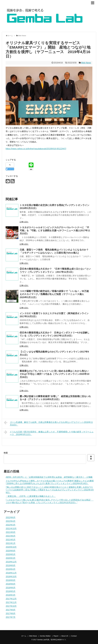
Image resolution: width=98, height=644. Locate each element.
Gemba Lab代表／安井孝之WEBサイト (52, 640)
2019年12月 (11, 562)
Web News (86, 63)
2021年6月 (11, 536)
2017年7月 (11, 617)
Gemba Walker (45, 636)
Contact (74, 636)
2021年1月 (11, 543)
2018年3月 (11, 595)
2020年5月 (11, 554)
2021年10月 (11, 529)
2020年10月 (11, 547)
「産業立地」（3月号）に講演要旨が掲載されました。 (31, 496)
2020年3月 (11, 558)
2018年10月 (11, 577)
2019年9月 (11, 565)
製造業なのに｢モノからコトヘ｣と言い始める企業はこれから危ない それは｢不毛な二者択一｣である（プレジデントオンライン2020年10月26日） (56, 374)
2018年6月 (11, 588)
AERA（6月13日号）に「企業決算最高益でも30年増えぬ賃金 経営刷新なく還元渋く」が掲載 (49, 477)
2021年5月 (11, 540)
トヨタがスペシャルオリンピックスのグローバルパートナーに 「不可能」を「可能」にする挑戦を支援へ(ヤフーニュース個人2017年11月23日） (55, 231)
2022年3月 (11, 525)
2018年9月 (11, 580)
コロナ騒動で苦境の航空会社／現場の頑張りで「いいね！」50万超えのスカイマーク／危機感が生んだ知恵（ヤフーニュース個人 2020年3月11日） (54, 294)
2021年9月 (11, 532)
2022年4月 (11, 521)
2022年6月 (11, 517)
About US (65, 636)
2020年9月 (11, 551)
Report (56, 636)
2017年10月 (11, 606)
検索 (6, 453)
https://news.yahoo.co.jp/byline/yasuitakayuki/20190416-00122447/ (36, 149)
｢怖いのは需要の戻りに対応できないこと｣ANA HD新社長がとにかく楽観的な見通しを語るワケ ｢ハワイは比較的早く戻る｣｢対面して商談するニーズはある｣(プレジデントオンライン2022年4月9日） (50, 490)
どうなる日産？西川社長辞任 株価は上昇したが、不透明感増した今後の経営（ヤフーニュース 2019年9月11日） (49, 433)
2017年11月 (11, 602)
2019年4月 (11, 569)
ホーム (24, 636)
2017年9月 (11, 610)
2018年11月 (11, 573)
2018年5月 (11, 591)
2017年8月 (11, 614)
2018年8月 (11, 584)
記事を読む (24, 222)
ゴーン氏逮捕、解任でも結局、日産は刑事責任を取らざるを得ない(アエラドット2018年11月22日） (48, 423)
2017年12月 (11, 599)
